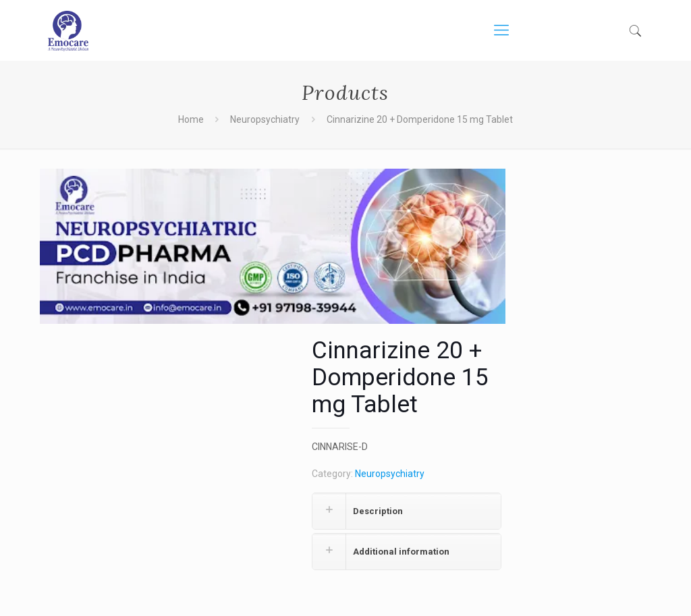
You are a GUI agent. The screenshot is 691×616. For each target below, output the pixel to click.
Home (191, 119)
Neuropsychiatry (265, 119)
